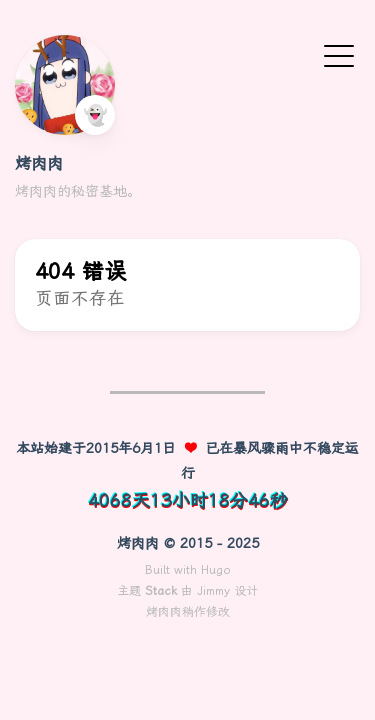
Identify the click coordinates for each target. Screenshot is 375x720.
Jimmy (213, 591)
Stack (161, 591)
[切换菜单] (339, 54)
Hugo (216, 570)
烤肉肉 (39, 163)
